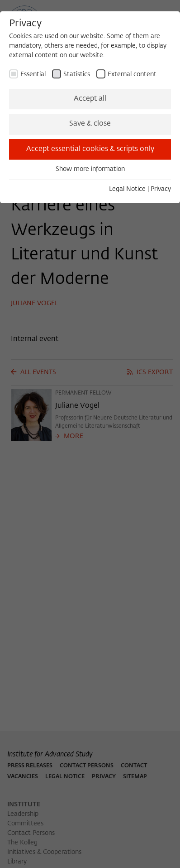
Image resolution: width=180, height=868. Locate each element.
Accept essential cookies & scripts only (90, 149)
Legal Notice (127, 189)
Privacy (161, 189)
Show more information (90, 169)
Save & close (90, 124)
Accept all (90, 99)
